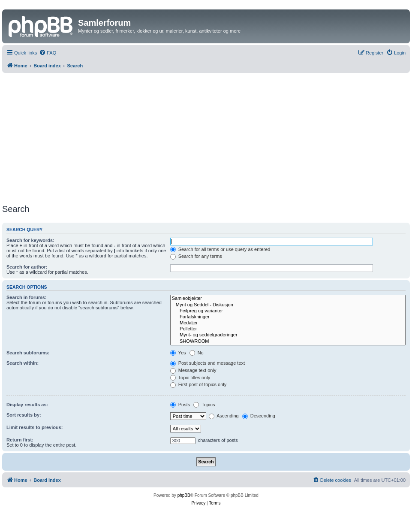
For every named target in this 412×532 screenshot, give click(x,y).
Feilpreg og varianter (288, 311)
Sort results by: (24, 415)
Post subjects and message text (208, 363)
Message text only (193, 370)
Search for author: (27, 267)
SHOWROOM (288, 342)
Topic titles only (190, 378)
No (197, 353)
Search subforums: (28, 353)
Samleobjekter (288, 299)
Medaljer (288, 323)
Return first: (20, 440)
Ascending (224, 416)
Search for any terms (196, 256)
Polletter (288, 329)
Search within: (23, 363)
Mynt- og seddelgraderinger (288, 335)
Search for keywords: (30, 240)
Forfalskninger (288, 317)
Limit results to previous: (35, 427)
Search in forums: (27, 297)
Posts (180, 405)
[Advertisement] (206, 137)
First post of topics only (198, 384)
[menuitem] (48, 53)
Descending (259, 416)
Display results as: (27, 405)
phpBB (184, 495)
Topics (204, 405)
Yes (178, 353)
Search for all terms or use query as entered (220, 249)
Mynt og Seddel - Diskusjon (288, 305)
